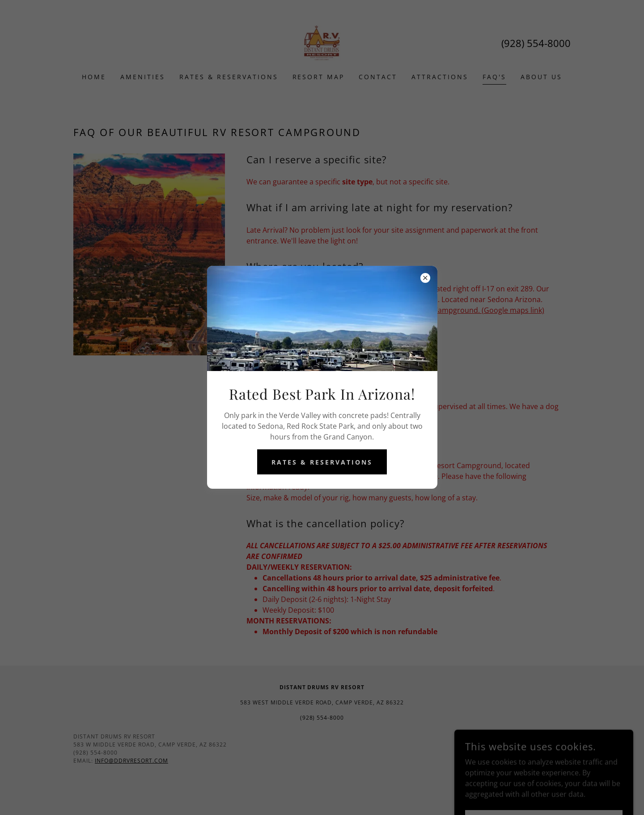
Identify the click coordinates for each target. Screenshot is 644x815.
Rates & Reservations (322, 462)
